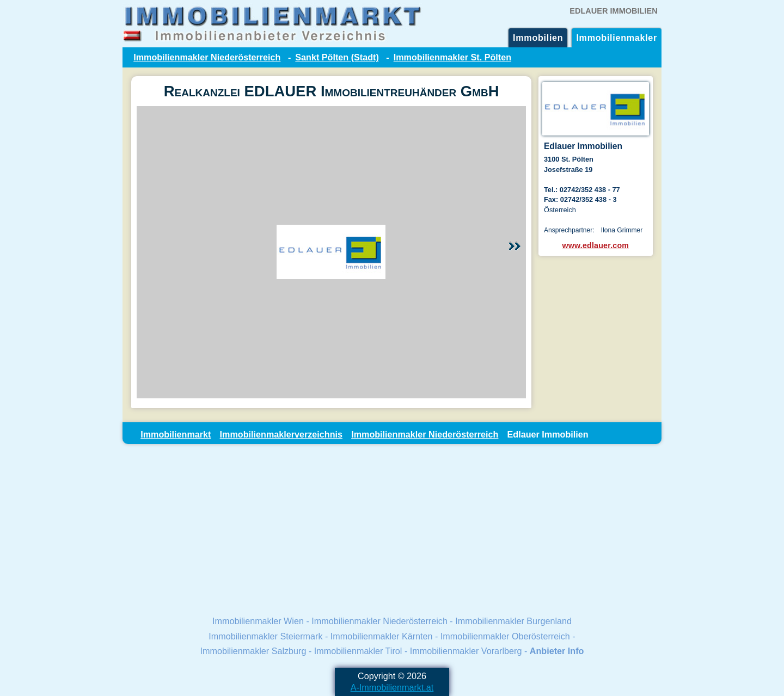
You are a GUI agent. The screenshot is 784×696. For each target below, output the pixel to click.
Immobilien (538, 38)
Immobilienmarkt (176, 434)
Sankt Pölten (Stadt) (337, 57)
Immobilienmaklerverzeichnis (281, 434)
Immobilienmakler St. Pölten (452, 57)
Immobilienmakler (617, 38)
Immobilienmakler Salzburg (253, 651)
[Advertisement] (392, 529)
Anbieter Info (557, 651)
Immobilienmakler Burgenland (513, 621)
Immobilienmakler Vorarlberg (466, 651)
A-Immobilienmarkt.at (392, 687)
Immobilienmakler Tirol (358, 651)
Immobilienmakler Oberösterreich (505, 636)
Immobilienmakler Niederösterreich (207, 57)
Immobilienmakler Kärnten (382, 636)
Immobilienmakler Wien (258, 621)
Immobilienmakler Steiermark (265, 636)
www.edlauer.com (596, 245)
